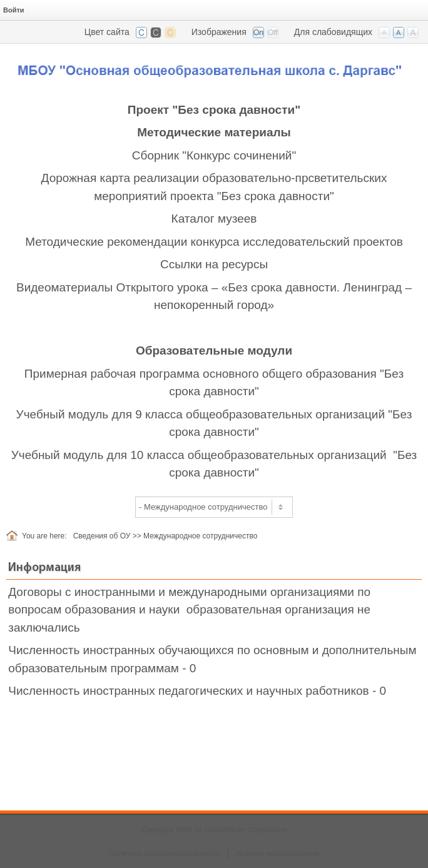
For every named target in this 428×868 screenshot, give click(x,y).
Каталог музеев (214, 219)
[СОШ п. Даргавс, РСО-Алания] (214, 67)
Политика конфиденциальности (164, 854)
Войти (14, 10)
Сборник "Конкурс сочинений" (214, 155)
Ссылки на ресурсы (214, 264)
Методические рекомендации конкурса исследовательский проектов (214, 242)
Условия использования (278, 854)
